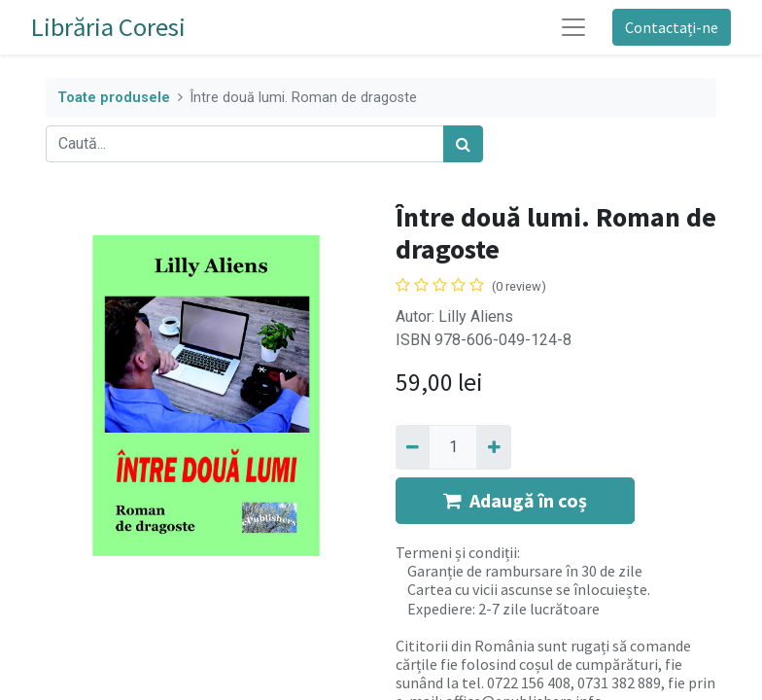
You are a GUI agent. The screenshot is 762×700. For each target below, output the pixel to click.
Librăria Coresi (108, 27)
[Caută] (463, 144)
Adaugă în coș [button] (515, 500)
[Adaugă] (493, 447)
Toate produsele (114, 98)
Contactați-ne (672, 27)
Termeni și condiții (456, 552)
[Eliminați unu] (413, 447)
